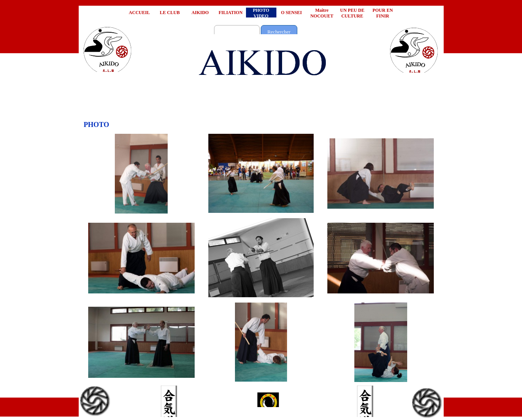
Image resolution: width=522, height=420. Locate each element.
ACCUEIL (139, 13)
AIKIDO (200, 13)
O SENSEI (291, 13)
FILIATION (231, 13)
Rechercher (279, 32)
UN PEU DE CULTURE (352, 13)
